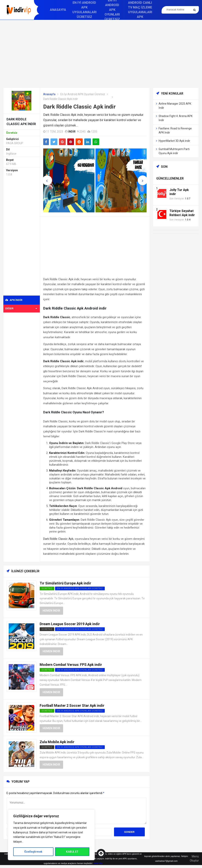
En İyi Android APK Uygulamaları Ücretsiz (84, 10)
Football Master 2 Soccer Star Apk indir (72, 705)
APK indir (14, 300)
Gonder (129, 832)
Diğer (21, 308)
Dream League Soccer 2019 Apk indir (70, 624)
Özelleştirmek (33, 852)
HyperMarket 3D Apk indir (174, 141)
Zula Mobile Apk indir (57, 742)
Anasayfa (58, 10)
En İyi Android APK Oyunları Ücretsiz (83, 94)
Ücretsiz (47, 629)
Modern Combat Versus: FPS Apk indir (71, 665)
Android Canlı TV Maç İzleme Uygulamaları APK (140, 10)
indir (72, 132)
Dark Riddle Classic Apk (58, 539)
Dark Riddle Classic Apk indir (79, 107)
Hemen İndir (51, 611)
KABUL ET (72, 852)
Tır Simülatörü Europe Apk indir (65, 583)
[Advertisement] (101, 54)
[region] (51, 835)
